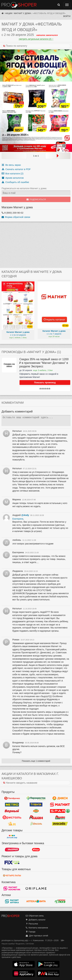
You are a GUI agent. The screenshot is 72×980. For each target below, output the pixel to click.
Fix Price (12, 863)
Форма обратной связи (16, 217)
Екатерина (18, 519)
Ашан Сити (60, 817)
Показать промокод (45, 383)
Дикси (60, 798)
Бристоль (12, 817)
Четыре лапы (12, 875)
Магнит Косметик (12, 888)
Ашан (36, 817)
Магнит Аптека (12, 901)
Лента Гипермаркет (36, 805)
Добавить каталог (35, 920)
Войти (67, 16)
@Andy (25, 515)
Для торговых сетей (37, 936)
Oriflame (36, 888)
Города (30, 932)
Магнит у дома (22, 13)
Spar (60, 811)
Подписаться (36, 199)
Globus (36, 811)
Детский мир (12, 837)
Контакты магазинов (37, 928)
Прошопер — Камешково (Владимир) (19, 5)
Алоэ (60, 901)
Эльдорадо (12, 850)
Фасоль (36, 824)
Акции (9, 13)
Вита (36, 901)
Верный (12, 811)
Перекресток (36, 798)
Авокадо (60, 824)
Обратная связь (35, 916)
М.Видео (36, 850)
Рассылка (32, 924)
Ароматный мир (12, 824)
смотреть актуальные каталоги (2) (36, 39)
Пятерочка (12, 798)
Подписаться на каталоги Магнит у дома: (24, 188)
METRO (12, 805)
